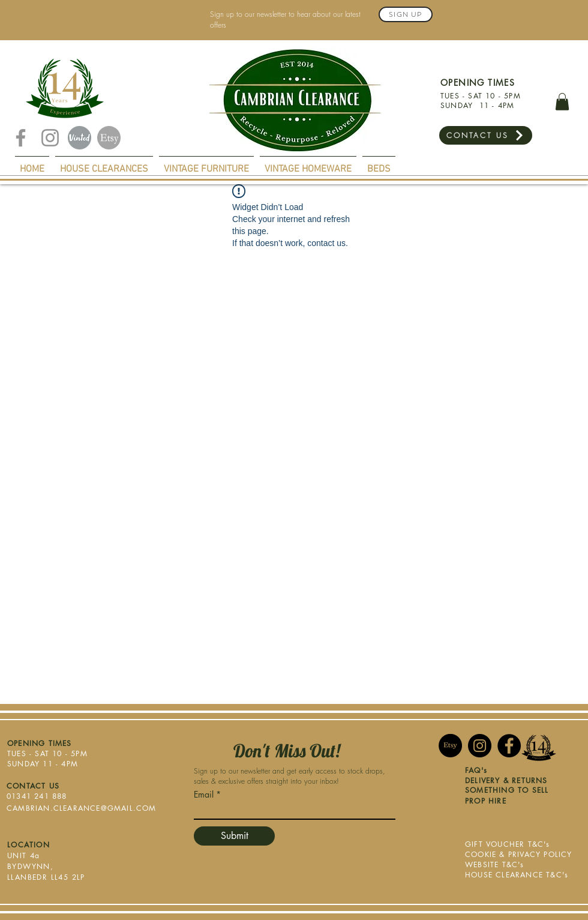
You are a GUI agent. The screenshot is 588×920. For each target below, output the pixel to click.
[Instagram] (50, 138)
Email (204, 795)
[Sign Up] (406, 14)
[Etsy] (109, 138)
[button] (562, 102)
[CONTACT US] (486, 135)
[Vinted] (79, 138)
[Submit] (234, 836)
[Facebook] (21, 138)
